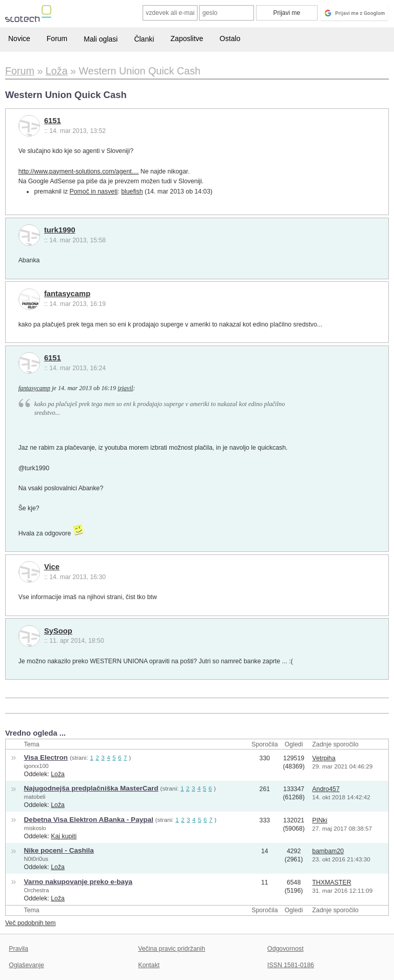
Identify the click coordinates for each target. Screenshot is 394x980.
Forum (57, 39)
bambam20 (328, 851)
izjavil (125, 388)
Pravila (18, 949)
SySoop (58, 631)
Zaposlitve (187, 39)
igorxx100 (36, 766)
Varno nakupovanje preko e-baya (78, 882)
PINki (320, 820)
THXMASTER (332, 882)
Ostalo (230, 39)
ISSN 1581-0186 (291, 965)
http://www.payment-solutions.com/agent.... (79, 171)
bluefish (132, 191)
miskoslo (35, 828)
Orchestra (37, 890)
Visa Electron (46, 757)
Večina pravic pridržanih (172, 949)
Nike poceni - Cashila (59, 850)
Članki (144, 39)
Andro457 (326, 789)
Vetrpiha (324, 758)
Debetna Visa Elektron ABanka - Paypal (89, 820)
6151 (53, 121)
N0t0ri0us (36, 859)
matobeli (35, 797)
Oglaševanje (26, 965)
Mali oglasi (101, 39)
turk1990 (60, 230)
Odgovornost (285, 949)
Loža (58, 774)
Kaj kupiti (64, 836)
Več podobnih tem (31, 923)
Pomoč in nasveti (94, 191)
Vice (52, 567)
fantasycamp (67, 294)
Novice (19, 39)
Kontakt (149, 965)
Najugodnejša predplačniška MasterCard (91, 788)
